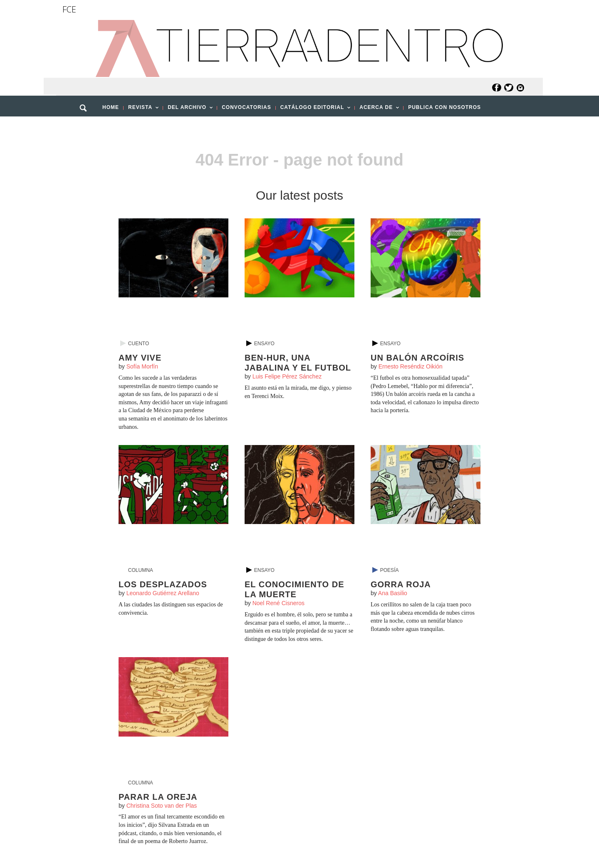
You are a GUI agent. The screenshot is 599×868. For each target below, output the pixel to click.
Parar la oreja (158, 797)
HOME (111, 107)
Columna (141, 570)
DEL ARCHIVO (188, 110)
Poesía (390, 570)
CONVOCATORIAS (246, 107)
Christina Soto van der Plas (162, 806)
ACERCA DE (377, 110)
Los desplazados (163, 584)
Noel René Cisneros (278, 603)
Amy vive (140, 358)
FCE (69, 9)
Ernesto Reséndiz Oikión (411, 366)
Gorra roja (401, 584)
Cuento (139, 344)
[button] (86, 126)
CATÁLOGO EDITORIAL (313, 110)
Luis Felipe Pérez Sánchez (287, 376)
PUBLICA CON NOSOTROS (444, 107)
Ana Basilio (393, 593)
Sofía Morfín (142, 366)
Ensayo (264, 344)
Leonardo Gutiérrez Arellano (163, 593)
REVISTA (141, 110)
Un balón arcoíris (417, 358)
